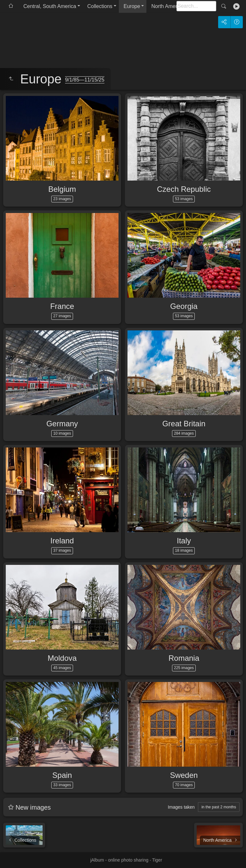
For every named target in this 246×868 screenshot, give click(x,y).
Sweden (184, 775)
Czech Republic (184, 189)
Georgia (184, 306)
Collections (100, 6)
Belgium (62, 189)
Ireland (62, 541)
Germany (62, 424)
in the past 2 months (219, 807)
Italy (184, 541)
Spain (62, 775)
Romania (184, 658)
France (62, 306)
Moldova (62, 658)
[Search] (196, 6)
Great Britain (184, 424)
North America (167, 6)
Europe (132, 6)
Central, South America (50, 6)
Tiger (157, 860)
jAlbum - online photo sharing (119, 860)
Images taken (181, 807)
